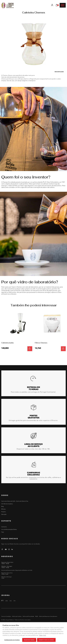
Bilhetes (3, 509)
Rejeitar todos (29, 640)
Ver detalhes (60, 72)
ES (11, 601)
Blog (3, 506)
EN (7, 601)
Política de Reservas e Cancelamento (48, 616)
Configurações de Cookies (12, 640)
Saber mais (43, 635)
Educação (4, 514)
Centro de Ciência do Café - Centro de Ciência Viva (15, 501)
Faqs (3, 532)
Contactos (4, 527)
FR (15, 601)
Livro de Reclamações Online (9, 529)
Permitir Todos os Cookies (46, 640)
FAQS (37, 616)
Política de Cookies (17, 616)
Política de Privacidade (28, 616)
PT (2, 601)
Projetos (4, 512)
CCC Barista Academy (7, 504)
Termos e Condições (6, 616)
